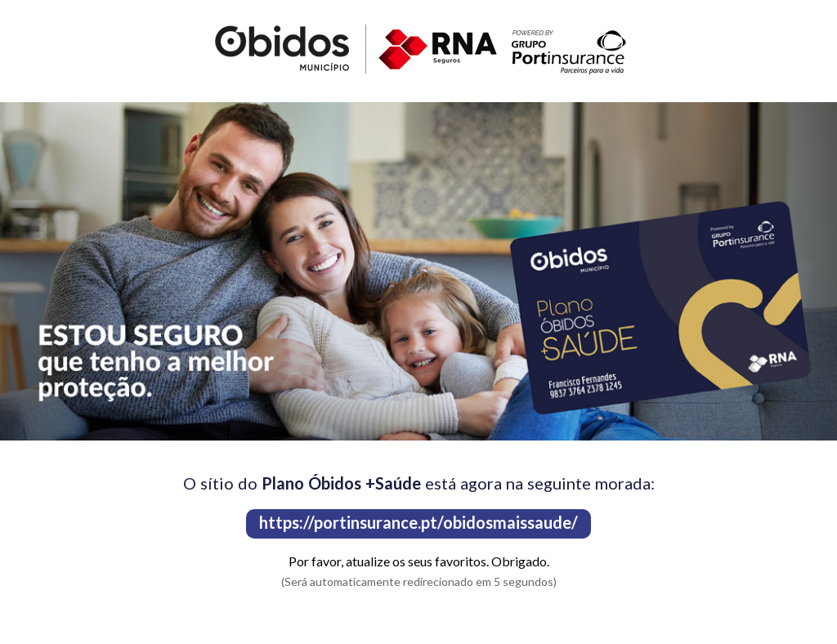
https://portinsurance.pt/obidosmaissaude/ (418, 522)
